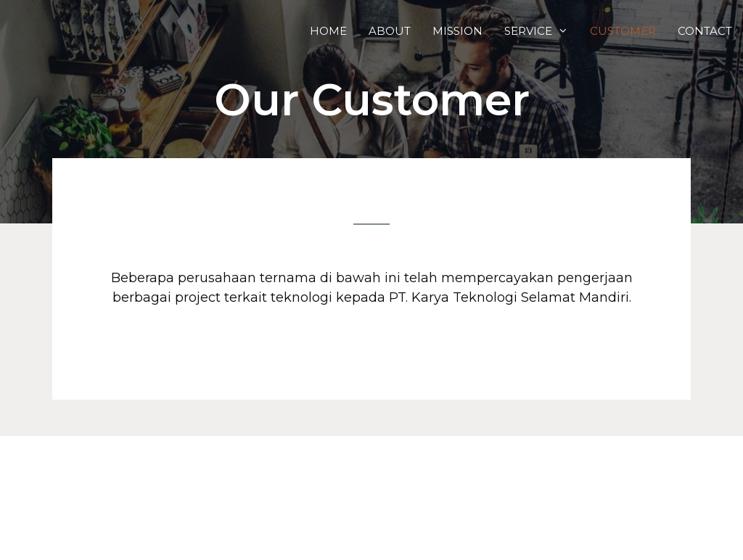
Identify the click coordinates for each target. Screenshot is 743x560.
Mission (457, 31)
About (390, 31)
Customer (623, 31)
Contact (705, 31)
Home (328, 31)
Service (542, 31)
